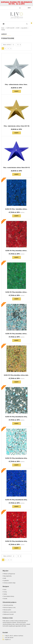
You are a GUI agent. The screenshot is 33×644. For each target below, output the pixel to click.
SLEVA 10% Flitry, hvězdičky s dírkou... (16, 251)
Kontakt (5, 599)
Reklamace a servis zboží (10, 612)
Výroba (5, 594)
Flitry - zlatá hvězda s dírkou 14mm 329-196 (17, 126)
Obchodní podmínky (8, 605)
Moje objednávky (7, 576)
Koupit (16, 91)
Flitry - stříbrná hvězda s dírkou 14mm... (17, 85)
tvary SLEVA (24, 28)
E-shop (5, 592)
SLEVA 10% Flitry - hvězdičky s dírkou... (16, 209)
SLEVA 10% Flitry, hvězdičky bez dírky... (17, 417)
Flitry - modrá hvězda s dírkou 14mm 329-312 (17, 168)
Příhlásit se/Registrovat (9, 574)
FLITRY (18, 28)
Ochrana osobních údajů (9, 583)
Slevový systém (7, 610)
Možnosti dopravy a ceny (9, 608)
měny (29, 8)
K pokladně (6, 581)
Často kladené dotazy (9, 596)
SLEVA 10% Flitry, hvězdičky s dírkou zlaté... (16, 375)
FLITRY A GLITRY (10, 28)
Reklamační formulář (8, 614)
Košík (5, 578)
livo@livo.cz (8, 640)
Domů (3, 28)
